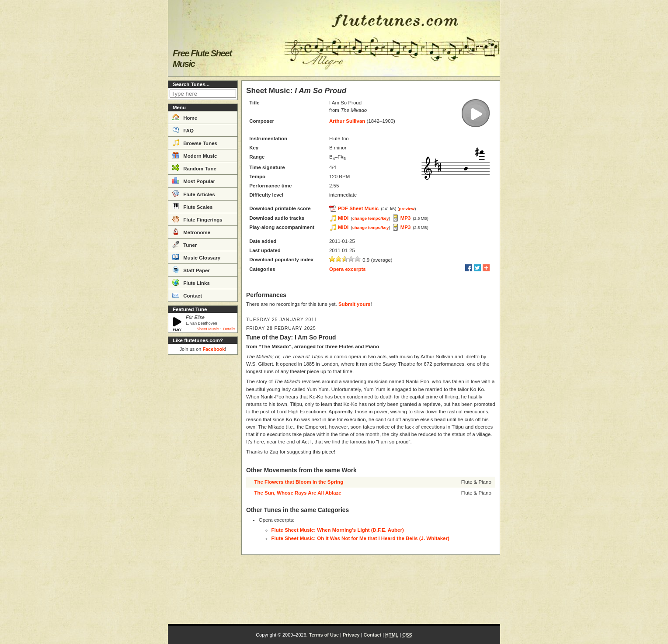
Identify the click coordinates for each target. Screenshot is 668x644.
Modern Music (195, 155)
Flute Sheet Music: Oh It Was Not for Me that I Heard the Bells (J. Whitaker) (360, 538)
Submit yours (354, 304)
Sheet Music (208, 329)
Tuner (184, 244)
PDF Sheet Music (358, 208)
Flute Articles (194, 194)
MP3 (406, 218)
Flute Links (191, 282)
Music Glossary (196, 257)
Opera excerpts (348, 269)
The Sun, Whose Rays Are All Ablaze (297, 493)
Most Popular (194, 180)
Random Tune (194, 168)
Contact (187, 295)
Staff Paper (191, 270)
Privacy (351, 635)
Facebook (214, 349)
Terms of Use (324, 635)
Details (229, 329)
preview (407, 209)
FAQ (183, 130)
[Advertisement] (203, 489)
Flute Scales (192, 206)
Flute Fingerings (197, 219)
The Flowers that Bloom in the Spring (299, 482)
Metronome (191, 232)
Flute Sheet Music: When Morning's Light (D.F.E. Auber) (338, 530)
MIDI (343, 218)
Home (185, 117)
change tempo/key (371, 218)
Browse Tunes (195, 142)
